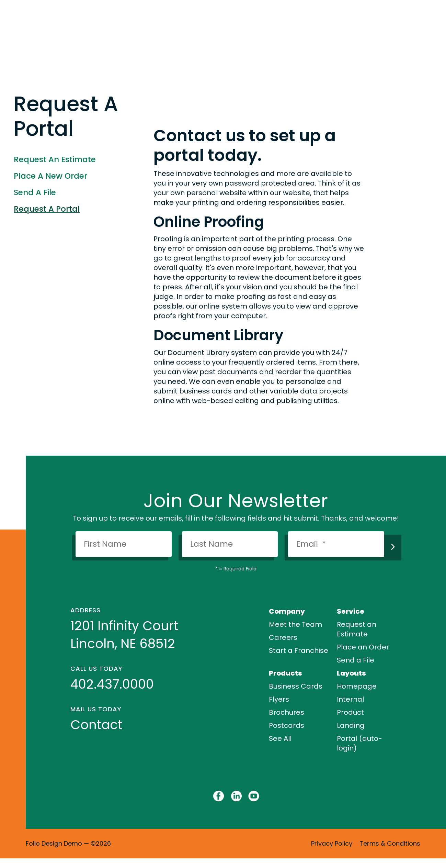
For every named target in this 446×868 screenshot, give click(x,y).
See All (280, 738)
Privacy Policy (332, 843)
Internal (350, 699)
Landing (351, 725)
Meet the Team (295, 624)
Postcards (287, 725)
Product (350, 712)
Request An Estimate (55, 159)
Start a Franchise (299, 650)
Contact (96, 725)
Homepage (357, 686)
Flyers (279, 699)
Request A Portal (47, 209)
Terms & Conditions (390, 843)
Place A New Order (50, 176)
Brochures (287, 712)
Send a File (356, 660)
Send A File (35, 192)
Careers (283, 637)
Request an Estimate (357, 629)
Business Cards (296, 686)
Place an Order (363, 647)
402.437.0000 (112, 684)
